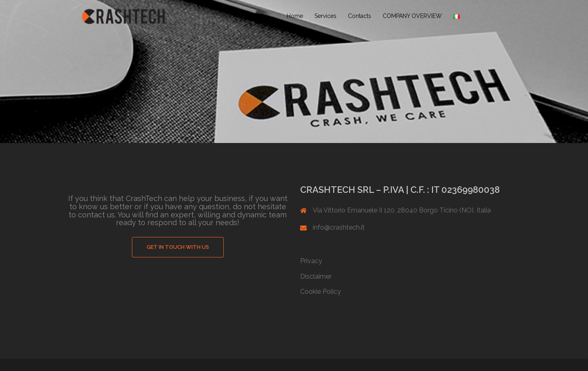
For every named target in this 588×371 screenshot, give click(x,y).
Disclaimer (316, 276)
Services (325, 16)
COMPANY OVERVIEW (412, 16)
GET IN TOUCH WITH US (178, 247)
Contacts (360, 16)
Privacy (311, 261)
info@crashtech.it (339, 227)
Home (295, 16)
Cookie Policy (321, 292)
